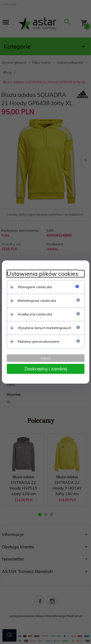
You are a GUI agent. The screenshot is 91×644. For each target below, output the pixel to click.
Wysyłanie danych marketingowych (45, 328)
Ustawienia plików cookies (42, 274)
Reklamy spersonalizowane (38, 341)
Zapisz (45, 358)
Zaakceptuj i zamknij (46, 369)
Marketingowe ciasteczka (37, 301)
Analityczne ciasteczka (35, 314)
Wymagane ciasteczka (35, 287)
